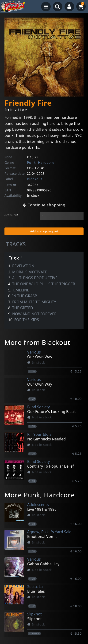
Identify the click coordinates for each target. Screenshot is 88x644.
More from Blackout (37, 342)
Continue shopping (44, 205)
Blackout (35, 179)
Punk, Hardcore (41, 162)
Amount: (11, 215)
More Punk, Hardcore (40, 495)
